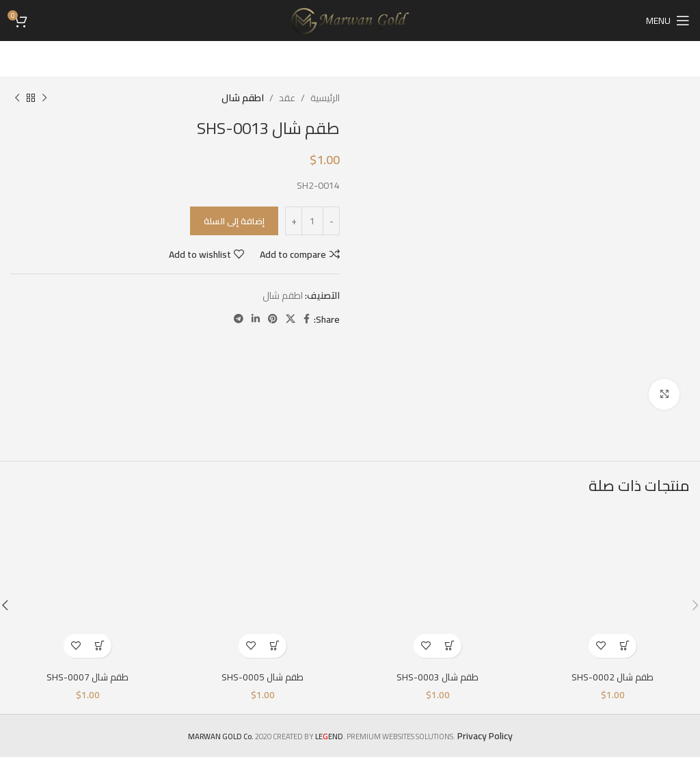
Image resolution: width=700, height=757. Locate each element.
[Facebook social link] (307, 319)
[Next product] (17, 98)
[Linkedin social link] (256, 319)
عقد (287, 98)
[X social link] (291, 319)
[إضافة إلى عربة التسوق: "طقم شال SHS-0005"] (274, 646)
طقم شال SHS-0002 (612, 677)
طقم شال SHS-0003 (437, 677)
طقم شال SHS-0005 (262, 677)
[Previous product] (44, 98)
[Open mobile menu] (668, 21)
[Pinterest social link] (273, 319)
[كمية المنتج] (312, 221)
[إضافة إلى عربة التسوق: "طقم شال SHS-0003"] (449, 646)
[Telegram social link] (239, 319)
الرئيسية (325, 98)
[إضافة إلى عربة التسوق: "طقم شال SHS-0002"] (624, 646)
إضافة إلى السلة (234, 221)
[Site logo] (350, 20)
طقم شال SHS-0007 (87, 677)
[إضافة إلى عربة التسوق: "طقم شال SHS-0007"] (99, 646)
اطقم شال (243, 98)
